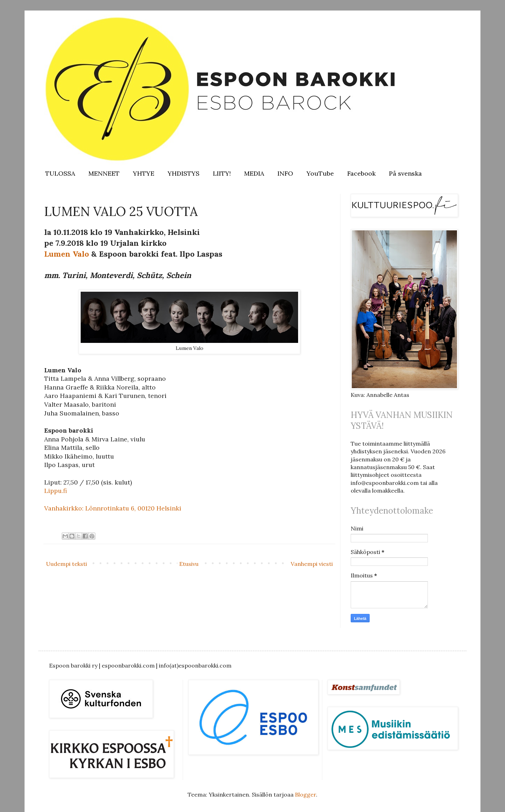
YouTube (320, 173)
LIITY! (222, 173)
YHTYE (144, 173)
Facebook (361, 173)
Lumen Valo (67, 254)
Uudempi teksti (66, 564)
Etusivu (189, 564)
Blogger (305, 794)
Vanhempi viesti (312, 564)
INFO (285, 173)
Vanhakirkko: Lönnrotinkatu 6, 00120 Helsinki (113, 508)
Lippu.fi (56, 491)
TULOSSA (60, 173)
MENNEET (104, 173)
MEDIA (254, 173)
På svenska (405, 173)
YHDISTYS (184, 173)
